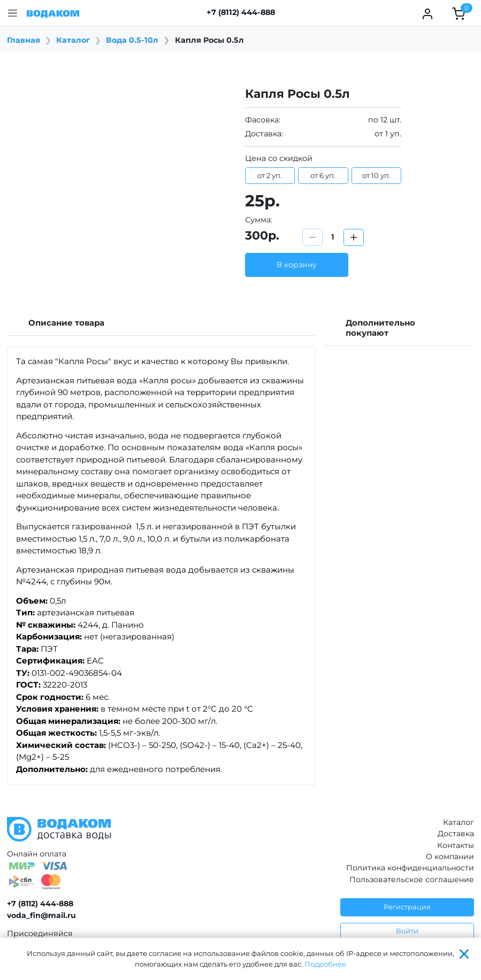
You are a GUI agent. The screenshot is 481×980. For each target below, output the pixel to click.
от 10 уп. (376, 175)
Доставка (456, 834)
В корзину (297, 265)
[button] (13, 13)
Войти (407, 931)
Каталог (73, 40)
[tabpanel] (161, 566)
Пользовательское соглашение (412, 879)
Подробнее (325, 964)
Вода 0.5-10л (132, 40)
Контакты (456, 845)
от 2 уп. (270, 175)
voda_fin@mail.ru (41, 915)
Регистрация (407, 907)
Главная (24, 40)
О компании (450, 856)
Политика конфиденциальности (410, 868)
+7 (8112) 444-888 (241, 12)
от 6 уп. (323, 175)
